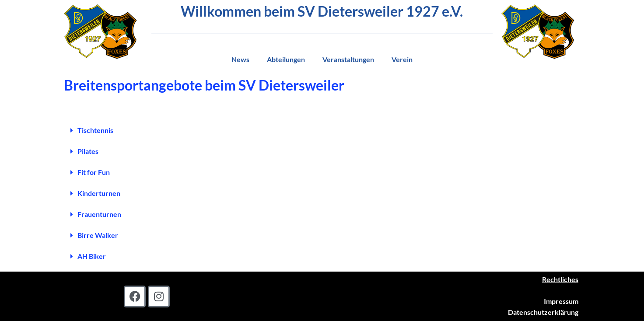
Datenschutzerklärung (543, 312)
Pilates (88, 151)
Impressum (561, 301)
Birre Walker (98, 235)
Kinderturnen (99, 193)
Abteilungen (286, 59)
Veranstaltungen (348, 59)
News (240, 59)
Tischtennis (95, 130)
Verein (402, 59)
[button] (322, 131)
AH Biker (92, 256)
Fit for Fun (94, 172)
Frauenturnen (99, 214)
